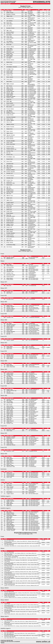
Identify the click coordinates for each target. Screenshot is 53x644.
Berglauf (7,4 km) (25, 6)
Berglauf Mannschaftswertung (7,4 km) (25, 533)
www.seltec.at (43, 642)
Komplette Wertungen (6, 4)
